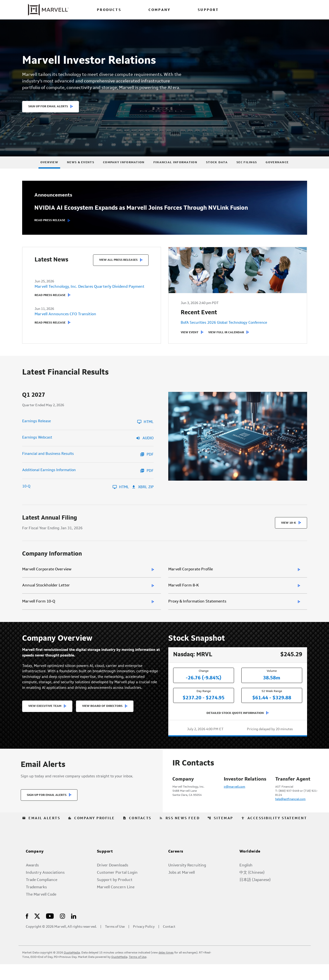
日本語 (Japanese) (255, 896)
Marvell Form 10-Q (39, 611)
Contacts (137, 834)
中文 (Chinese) (252, 889)
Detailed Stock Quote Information (235, 723)
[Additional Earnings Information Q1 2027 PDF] (88, 480)
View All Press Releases (118, 270)
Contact (169, 943)
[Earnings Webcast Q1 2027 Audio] (88, 448)
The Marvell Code (41, 910)
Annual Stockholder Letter (46, 595)
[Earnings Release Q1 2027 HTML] (88, 431)
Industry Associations (45, 889)
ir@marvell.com (235, 797)
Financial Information (175, 171)
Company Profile (91, 834)
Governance (277, 171)
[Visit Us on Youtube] (50, 932)
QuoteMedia (72, 969)
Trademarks (36, 903)
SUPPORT (208, 10)
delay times (166, 969)
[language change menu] (254, 10)
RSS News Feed (180, 834)
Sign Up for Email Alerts (47, 811)
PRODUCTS (109, 10)
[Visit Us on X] (37, 932)
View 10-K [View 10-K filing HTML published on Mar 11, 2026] (289, 532)
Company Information (124, 171)
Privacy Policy (144, 943)
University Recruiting (187, 881)
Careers (176, 868)
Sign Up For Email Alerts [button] (48, 116)
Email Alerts (41, 834)
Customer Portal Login (117, 889)
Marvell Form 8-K (184, 595)
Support (105, 868)
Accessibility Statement (274, 834)
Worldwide (250, 868)
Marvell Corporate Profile (191, 579)
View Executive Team (45, 718)
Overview (49, 171)
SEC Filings (247, 171)
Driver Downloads (113, 881)
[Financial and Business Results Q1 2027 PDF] (88, 464)
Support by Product (115, 896)
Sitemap (220, 834)
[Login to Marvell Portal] (277, 10)
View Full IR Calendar (226, 343)
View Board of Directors (102, 718)
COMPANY (160, 10)
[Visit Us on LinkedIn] (74, 932)
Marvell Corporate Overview (47, 579)
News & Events (81, 171)
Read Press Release (50, 230)
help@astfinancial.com (290, 809)
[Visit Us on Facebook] (27, 932)
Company (35, 868)
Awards (32, 881)
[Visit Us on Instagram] (62, 932)
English (246, 881)
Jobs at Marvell (182, 889)
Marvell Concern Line (116, 903)
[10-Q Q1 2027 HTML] (76, 496)
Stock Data (217, 171)
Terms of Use (115, 943)
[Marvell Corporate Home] (45, 10)
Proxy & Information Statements (197, 611)
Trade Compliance (42, 896)
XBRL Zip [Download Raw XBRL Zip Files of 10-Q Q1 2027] (143, 496)
